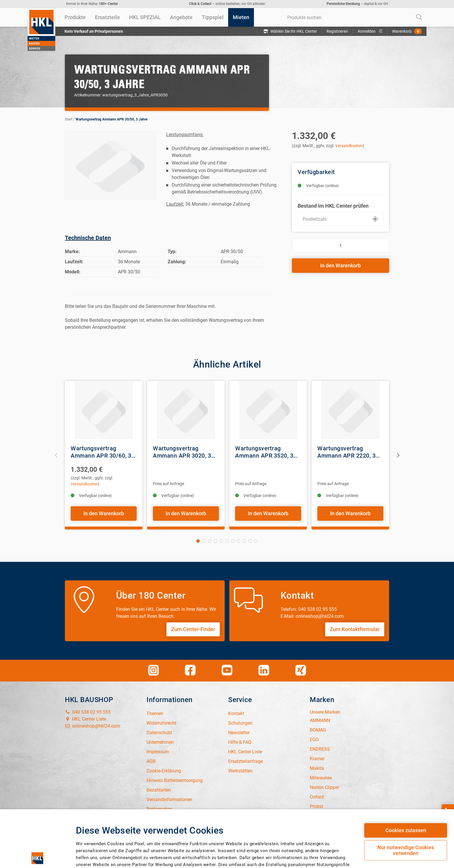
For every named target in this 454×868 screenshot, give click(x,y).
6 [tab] (227, 541)
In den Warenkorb (340, 265)
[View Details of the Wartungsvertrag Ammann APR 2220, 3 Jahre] (350, 410)
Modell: (73, 272)
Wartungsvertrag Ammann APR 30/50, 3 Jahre (111, 119)
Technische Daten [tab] (88, 238)
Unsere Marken (325, 712)
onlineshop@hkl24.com (93, 726)
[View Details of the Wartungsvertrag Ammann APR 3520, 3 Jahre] (268, 410)
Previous (56, 455)
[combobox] (354, 17)
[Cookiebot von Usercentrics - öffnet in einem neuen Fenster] (37, 850)
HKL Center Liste (85, 719)
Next (398, 455)
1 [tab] (198, 541)
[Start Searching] (419, 17)
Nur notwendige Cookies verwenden (406, 794)
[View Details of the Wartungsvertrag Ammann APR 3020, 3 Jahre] (186, 410)
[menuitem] (75, 17)
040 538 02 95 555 (88, 712)
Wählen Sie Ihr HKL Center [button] (290, 31)
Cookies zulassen (406, 774)
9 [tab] (244, 541)
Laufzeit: (74, 262)
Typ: (172, 252)
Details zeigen (303, 847)
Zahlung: (177, 262)
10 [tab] (250, 541)
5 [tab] (221, 541)
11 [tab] (256, 541)
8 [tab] (239, 541)
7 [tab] (233, 541)
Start (69, 119)
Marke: (72, 252)
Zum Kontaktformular (355, 629)
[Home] (41, 30)
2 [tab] (204, 541)
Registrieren (337, 31)
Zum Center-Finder (193, 629)
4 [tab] (215, 541)
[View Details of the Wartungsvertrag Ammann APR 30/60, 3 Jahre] (104, 410)
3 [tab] (210, 541)
